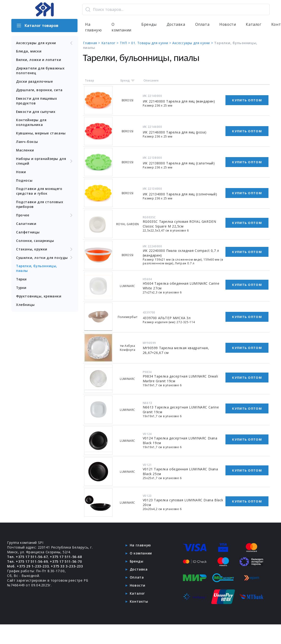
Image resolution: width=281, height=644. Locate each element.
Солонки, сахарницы (35, 241)
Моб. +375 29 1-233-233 (28, 566)
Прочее (45, 216)
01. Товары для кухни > (152, 43)
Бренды (149, 25)
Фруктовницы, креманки (39, 297)
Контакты (139, 602)
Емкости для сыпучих (36, 112)
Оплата (203, 25)
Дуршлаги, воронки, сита (40, 90)
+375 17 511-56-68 (66, 557)
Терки (22, 280)
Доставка (177, 25)
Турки (22, 289)
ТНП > (126, 43)
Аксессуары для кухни (45, 43)
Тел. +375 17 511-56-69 (28, 562)
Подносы (24, 181)
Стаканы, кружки (45, 250)
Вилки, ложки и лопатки (39, 60)
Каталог (255, 25)
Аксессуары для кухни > (194, 43)
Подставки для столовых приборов (40, 205)
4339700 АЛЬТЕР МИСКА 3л (167, 318)
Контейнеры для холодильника (31, 123)
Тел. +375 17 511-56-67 (28, 557)
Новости (229, 25)
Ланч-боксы (27, 142)
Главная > (92, 43)
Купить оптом (247, 100)
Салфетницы (28, 233)
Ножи (21, 172)
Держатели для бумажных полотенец (41, 71)
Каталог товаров (37, 26)
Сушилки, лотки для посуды (45, 258)
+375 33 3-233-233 (67, 566)
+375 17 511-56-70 (66, 562)
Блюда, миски (29, 51)
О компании (122, 27)
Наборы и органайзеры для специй (45, 161)
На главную (93, 27)
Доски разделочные (35, 82)
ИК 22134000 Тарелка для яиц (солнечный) (180, 194)
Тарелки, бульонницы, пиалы (37, 269)
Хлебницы (25, 306)
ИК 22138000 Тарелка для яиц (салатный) (179, 163)
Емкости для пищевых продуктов (37, 101)
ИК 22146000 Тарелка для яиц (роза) (175, 132)
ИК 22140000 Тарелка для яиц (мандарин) (179, 101)
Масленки (25, 151)
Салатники (26, 224)
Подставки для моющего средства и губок (39, 192)
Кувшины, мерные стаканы (41, 134)
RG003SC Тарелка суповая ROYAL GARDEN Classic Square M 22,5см (180, 224)
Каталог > (111, 43)
